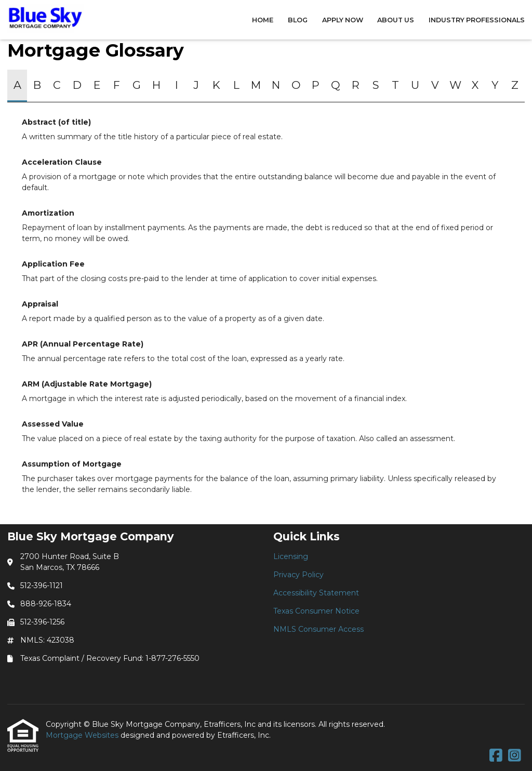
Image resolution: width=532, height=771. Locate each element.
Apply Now (343, 20)
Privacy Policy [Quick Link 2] (298, 575)
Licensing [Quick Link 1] (291, 556)
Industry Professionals (477, 20)
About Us (396, 20)
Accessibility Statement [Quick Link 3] (316, 593)
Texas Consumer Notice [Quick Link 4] (316, 611)
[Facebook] (496, 756)
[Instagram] (515, 756)
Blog (298, 20)
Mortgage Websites (83, 735)
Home (263, 20)
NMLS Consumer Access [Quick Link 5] (318, 629)
